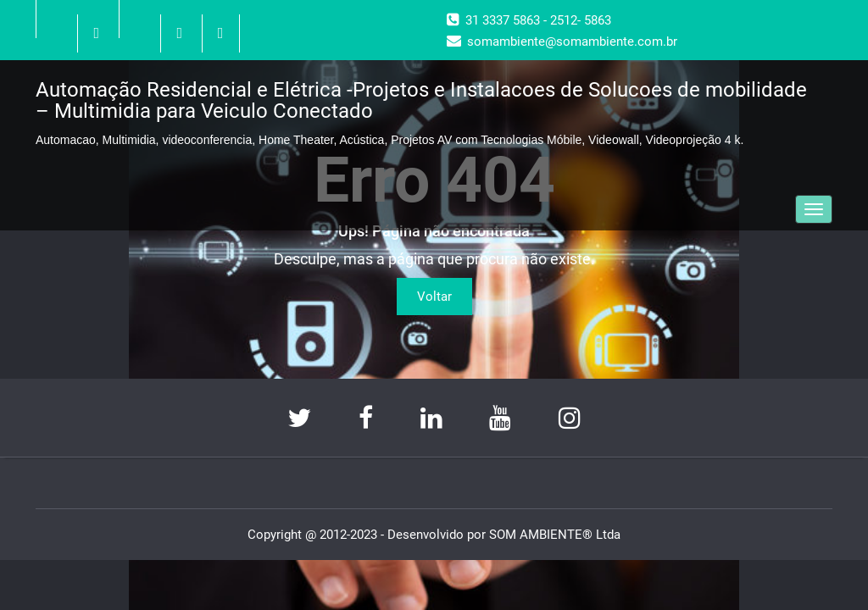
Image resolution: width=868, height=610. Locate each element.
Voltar (434, 297)
